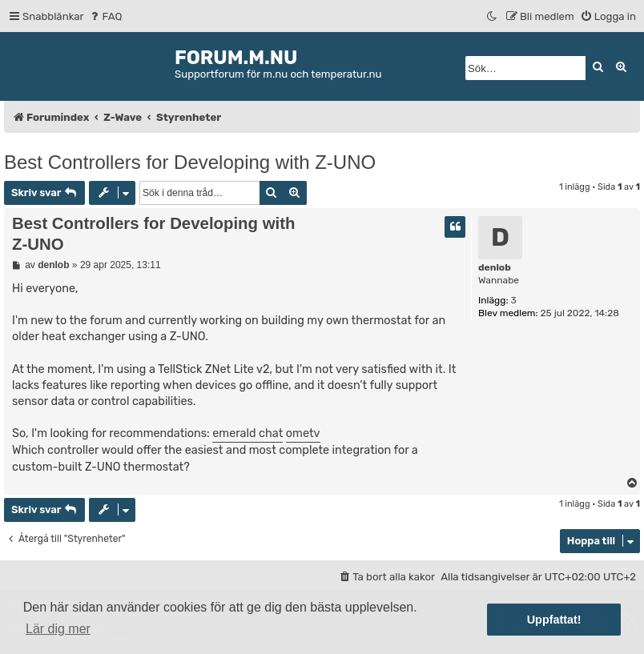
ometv (303, 433)
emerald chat (248, 433)
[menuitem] (105, 16)
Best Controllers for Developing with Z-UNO (190, 162)
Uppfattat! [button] (554, 620)
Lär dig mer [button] (58, 629)
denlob (495, 267)
